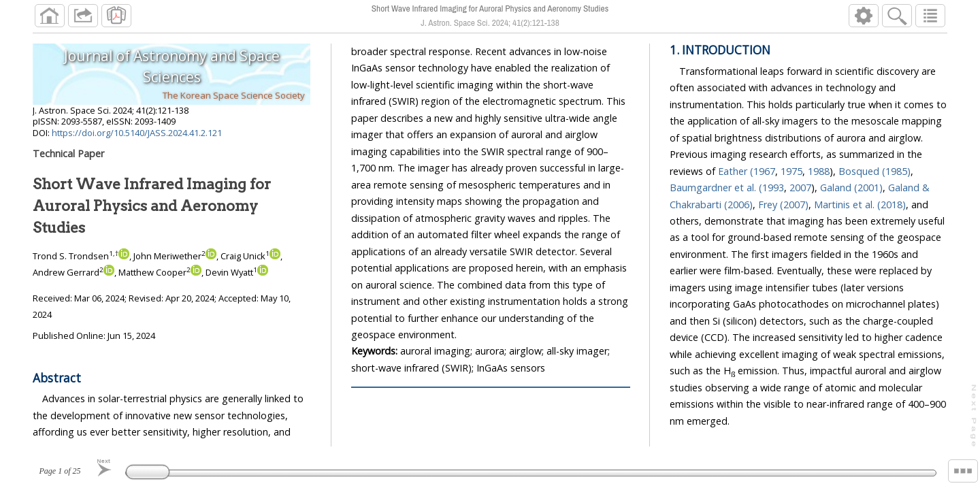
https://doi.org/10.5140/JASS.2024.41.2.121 (137, 133)
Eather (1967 (747, 171)
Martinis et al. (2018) (860, 205)
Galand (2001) (851, 187)
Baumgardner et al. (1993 (727, 187)
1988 (819, 171)
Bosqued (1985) (875, 171)
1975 (791, 171)
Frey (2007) (783, 205)
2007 (800, 187)
